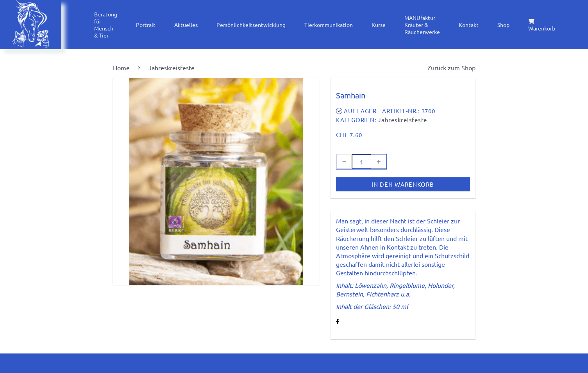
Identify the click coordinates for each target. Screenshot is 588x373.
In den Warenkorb (403, 184)
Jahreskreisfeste (402, 120)
